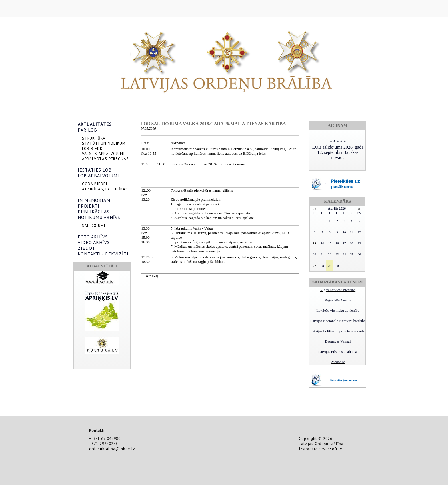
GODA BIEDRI (95, 184)
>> (359, 209)
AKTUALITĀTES (95, 124)
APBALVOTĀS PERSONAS (105, 159)
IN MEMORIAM (94, 200)
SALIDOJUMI (94, 226)
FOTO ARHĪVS (93, 237)
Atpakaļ (152, 276)
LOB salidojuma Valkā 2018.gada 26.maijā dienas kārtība (213, 124)
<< (314, 209)
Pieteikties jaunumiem (343, 380)
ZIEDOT (86, 248)
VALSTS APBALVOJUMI (103, 154)
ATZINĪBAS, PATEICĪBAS (105, 189)
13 (314, 243)
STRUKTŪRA (94, 138)
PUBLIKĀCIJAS (94, 212)
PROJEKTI (89, 206)
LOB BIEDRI (93, 148)
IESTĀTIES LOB (95, 170)
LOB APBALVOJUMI (98, 176)
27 (314, 266)
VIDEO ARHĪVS (94, 242)
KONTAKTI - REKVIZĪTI (103, 254)
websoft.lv (332, 449)
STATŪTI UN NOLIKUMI (104, 143)
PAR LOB (87, 130)
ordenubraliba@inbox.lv (112, 449)
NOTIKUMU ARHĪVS (99, 217)
